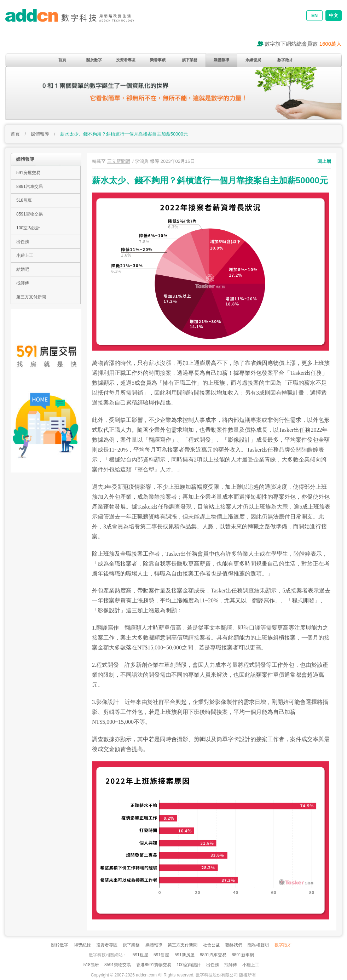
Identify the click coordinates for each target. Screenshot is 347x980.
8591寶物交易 (30, 214)
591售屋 (161, 955)
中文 (334, 15)
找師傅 (23, 283)
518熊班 (24, 200)
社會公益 (212, 945)
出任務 (23, 242)
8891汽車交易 (30, 187)
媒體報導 (221, 60)
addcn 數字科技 (76, 20)
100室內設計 (28, 228)
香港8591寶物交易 (154, 965)
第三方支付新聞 (31, 297)
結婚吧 (23, 269)
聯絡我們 (234, 945)
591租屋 (140, 955)
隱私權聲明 (258, 945)
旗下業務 (190, 60)
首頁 (62, 60)
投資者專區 (126, 60)
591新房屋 (184, 955)
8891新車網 (243, 955)
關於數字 (94, 60)
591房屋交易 (28, 173)
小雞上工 (25, 256)
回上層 (324, 161)
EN (314, 15)
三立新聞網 (119, 161)
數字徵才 (285, 60)
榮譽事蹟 (158, 60)
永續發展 (253, 60)
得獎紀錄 (82, 945)
